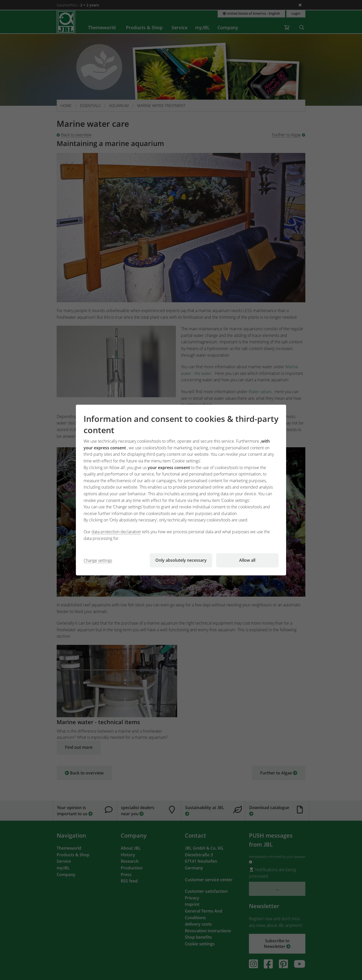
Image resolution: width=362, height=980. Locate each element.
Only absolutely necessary (181, 560)
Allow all (247, 560)
